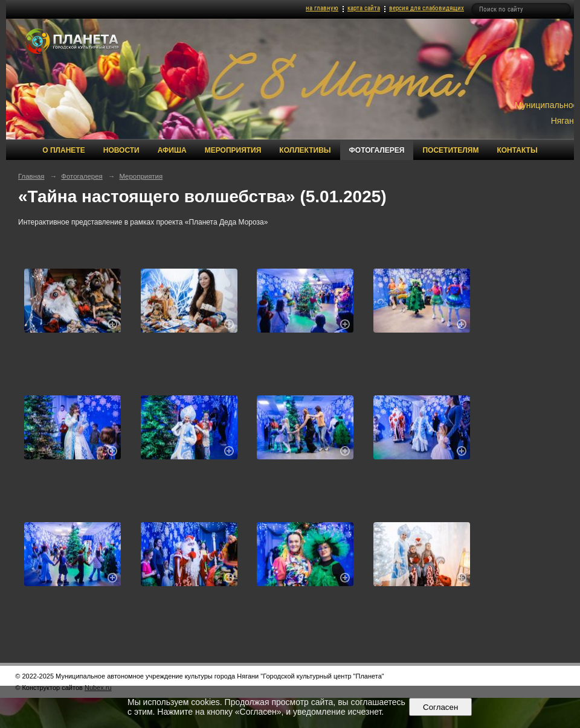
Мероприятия (233, 150)
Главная (31, 176)
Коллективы (305, 150)
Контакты (517, 150)
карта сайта (364, 8)
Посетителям (450, 150)
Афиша (172, 150)
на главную (322, 8)
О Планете (63, 150)
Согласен (441, 707)
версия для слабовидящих (427, 8)
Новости (121, 150)
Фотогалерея (377, 150)
